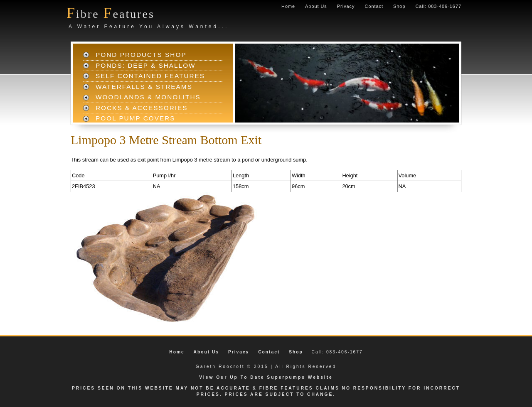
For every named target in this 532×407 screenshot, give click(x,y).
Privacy (346, 6)
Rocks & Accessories (142, 108)
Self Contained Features (150, 76)
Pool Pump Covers (135, 118)
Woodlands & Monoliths (148, 97)
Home (288, 6)
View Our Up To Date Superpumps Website (266, 377)
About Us (316, 6)
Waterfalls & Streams (144, 87)
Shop (399, 6)
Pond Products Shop (141, 55)
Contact (374, 6)
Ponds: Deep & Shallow (146, 65)
